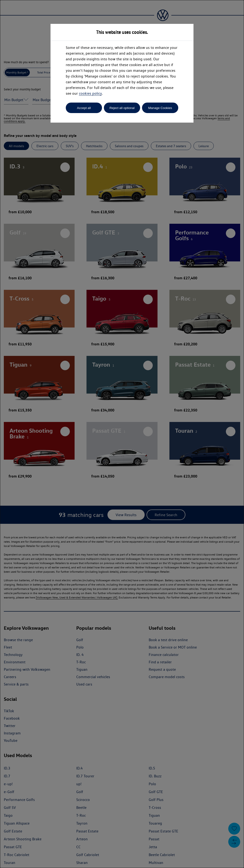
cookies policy (90, 93)
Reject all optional (122, 108)
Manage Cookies (160, 108)
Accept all (84, 108)
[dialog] (122, 434)
